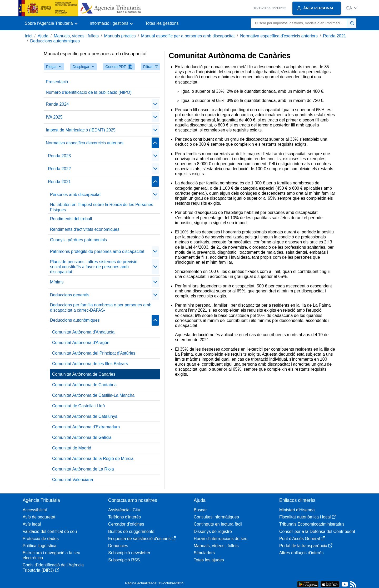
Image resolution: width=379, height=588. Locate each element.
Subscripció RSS (124, 560)
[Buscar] (299, 23)
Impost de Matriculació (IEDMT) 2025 (81, 130)
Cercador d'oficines (126, 524)
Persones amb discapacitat (75, 195)
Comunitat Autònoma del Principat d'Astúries (94, 353)
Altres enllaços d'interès (301, 553)
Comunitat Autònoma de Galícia (82, 437)
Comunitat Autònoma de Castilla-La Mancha (93, 395)
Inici (28, 36)
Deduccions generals (70, 295)
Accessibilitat (35, 510)
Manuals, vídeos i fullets (76, 36)
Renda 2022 (59, 169)
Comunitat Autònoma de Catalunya (85, 416)
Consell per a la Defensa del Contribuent (317, 531)
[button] (352, 8)
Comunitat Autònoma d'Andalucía (83, 332)
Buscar (200, 510)
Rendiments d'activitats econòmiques (85, 229)
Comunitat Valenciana (73, 480)
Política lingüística (39, 546)
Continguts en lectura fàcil (218, 524)
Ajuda (43, 36)
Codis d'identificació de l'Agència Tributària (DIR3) (53, 567)
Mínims (57, 282)
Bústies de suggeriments (131, 531)
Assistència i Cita (124, 510)
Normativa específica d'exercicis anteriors (279, 36)
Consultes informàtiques (216, 517)
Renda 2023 (59, 156)
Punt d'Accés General (302, 539)
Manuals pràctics (120, 36)
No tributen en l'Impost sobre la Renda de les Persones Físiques (102, 207)
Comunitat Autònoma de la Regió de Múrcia (93, 459)
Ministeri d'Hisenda (297, 510)
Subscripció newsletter (129, 553)
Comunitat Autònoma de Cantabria (84, 385)
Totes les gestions (162, 23)
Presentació (57, 82)
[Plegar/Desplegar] (155, 104)
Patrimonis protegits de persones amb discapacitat (97, 251)
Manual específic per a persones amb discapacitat (188, 36)
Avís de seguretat (39, 517)
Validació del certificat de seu (50, 531)
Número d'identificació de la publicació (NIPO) (89, 92)
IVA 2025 (54, 117)
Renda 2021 (334, 36)
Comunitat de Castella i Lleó (78, 406)
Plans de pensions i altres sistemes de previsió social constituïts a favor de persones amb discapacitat (94, 267)
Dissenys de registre (213, 531)
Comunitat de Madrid (72, 448)
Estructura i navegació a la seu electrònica (51, 555)
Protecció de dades (41, 539)
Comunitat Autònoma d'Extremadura (86, 427)
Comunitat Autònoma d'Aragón (81, 343)
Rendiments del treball (71, 219)
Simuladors (204, 553)
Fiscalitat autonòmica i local (308, 517)
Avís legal (32, 524)
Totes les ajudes (209, 560)
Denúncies (118, 546)
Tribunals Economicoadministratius (312, 524)
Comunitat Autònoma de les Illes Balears (90, 364)
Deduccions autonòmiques (55, 41)
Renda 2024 (57, 104)
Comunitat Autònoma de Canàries (84, 374)
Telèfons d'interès (124, 517)
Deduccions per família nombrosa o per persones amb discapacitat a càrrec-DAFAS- (101, 307)
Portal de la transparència (306, 546)
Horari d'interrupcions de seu (221, 539)
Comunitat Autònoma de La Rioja (83, 469)
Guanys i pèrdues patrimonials (78, 240)
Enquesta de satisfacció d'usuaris (142, 539)
